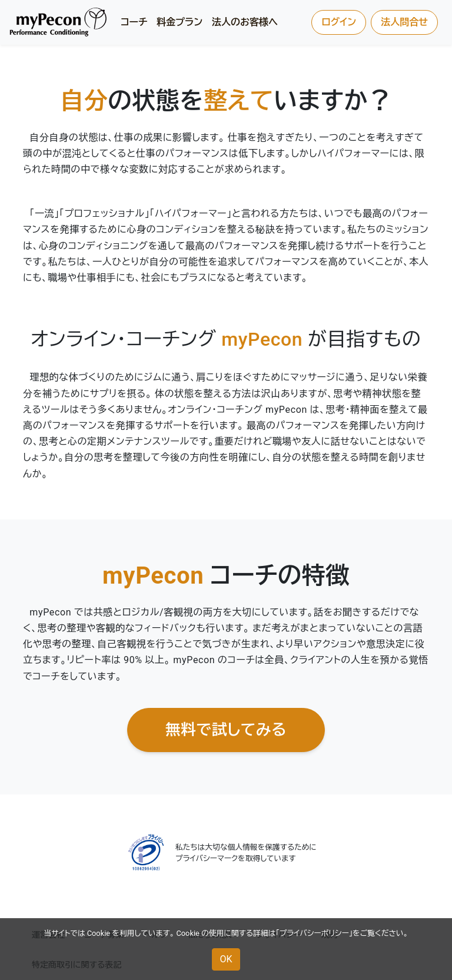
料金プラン (180, 22)
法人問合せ (404, 22)
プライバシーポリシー (314, 933)
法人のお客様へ (245, 22)
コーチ (134, 22)
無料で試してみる (226, 730)
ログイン (339, 22)
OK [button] (226, 959)
